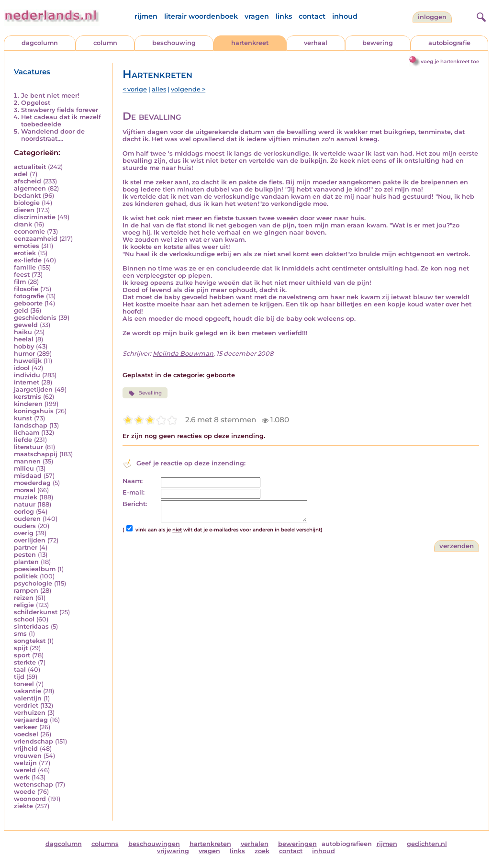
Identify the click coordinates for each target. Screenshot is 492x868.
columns (105, 844)
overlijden (30, 540)
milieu (24, 468)
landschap (31, 425)
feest (22, 275)
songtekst (30, 641)
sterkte (25, 662)
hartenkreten (210, 844)
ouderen (27, 519)
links (284, 16)
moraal (25, 490)
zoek (262, 851)
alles (159, 89)
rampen (26, 591)
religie (24, 605)
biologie (27, 203)
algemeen (30, 188)
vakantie (28, 691)
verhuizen (30, 713)
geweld (26, 325)
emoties (27, 246)
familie (25, 267)
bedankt (27, 196)
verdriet (26, 705)
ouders (25, 526)
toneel (24, 684)
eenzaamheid (36, 239)
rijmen (146, 16)
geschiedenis (35, 318)
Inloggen (432, 17)
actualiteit (30, 167)
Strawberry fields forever (60, 110)
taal (20, 670)
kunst (23, 418)
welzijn (25, 763)
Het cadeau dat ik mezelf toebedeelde (61, 121)
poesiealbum (35, 569)
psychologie (33, 583)
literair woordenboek (201, 16)
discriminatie (35, 217)
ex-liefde (28, 260)
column (105, 43)
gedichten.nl (427, 844)
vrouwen (28, 756)
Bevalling (145, 393)
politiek (26, 576)
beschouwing (174, 43)
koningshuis (34, 411)
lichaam (27, 433)
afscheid (28, 181)
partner (26, 547)
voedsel (26, 734)
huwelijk (28, 361)
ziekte (23, 806)
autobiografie (449, 43)
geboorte (28, 303)
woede (25, 792)
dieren (24, 210)
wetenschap (34, 784)
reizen (24, 598)
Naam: (133, 481)
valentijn (28, 698)
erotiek (25, 253)
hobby (24, 346)
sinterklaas (31, 626)
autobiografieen (347, 844)
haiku (23, 332)
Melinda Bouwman (183, 354)
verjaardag (31, 720)
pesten (25, 555)
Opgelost (36, 103)
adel (21, 174)
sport (22, 655)
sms (20, 634)
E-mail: (134, 492)
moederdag (32, 483)
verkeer (26, 727)
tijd (19, 677)
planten (26, 562)
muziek (26, 497)
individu (27, 375)
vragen (257, 16)
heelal (24, 339)
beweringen (297, 844)
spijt (21, 648)
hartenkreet (250, 43)
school (24, 619)
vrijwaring (173, 851)
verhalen (255, 844)
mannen (27, 461)
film (20, 282)
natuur (25, 504)
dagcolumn (40, 43)
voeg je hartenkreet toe (450, 62)
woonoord (30, 799)
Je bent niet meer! (50, 96)
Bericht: (135, 504)
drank (23, 224)
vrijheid (26, 749)
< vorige (135, 89)
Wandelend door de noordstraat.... (53, 135)
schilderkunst (36, 612)
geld (21, 310)
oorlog (24, 512)
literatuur (28, 447)
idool (22, 368)
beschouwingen (154, 844)
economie (29, 231)
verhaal (316, 43)
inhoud (345, 16)
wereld (25, 770)
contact (312, 16)
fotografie (29, 296)
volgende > (188, 89)
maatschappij (36, 454)
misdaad (28, 476)
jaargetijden (33, 389)
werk (22, 777)
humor (24, 354)
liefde (23, 440)
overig (24, 533)
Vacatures (32, 72)
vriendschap (34, 741)
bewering (378, 43)
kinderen (28, 404)
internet (27, 382)
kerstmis (28, 397)
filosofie (26, 289)
